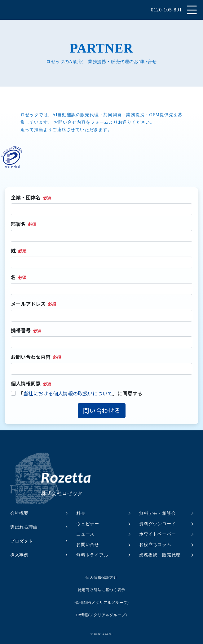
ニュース (85, 534)
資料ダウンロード (157, 524)
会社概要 (19, 513)
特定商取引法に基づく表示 (102, 590)
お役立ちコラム (155, 545)
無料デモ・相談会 (157, 513)
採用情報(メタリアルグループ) (102, 603)
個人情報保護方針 (101, 578)
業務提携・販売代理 (160, 555)
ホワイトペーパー (157, 534)
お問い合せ (88, 545)
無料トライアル (92, 555)
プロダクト (22, 541)
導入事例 (19, 555)
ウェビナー (88, 524)
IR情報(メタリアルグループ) (102, 615)
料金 (81, 513)
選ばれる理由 (24, 527)
